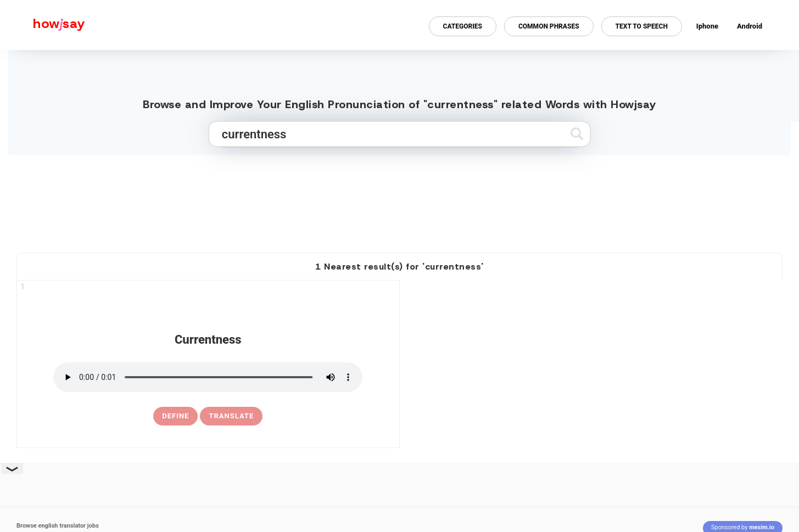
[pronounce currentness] (208, 377)
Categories (463, 26)
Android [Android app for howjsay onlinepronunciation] (750, 26)
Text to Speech (642, 26)
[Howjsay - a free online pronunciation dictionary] (43, 25)
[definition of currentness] (175, 416)
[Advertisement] (400, 199)
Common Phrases (549, 26)
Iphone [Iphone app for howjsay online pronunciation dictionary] (707, 26)
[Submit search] (577, 134)
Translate (231, 416)
